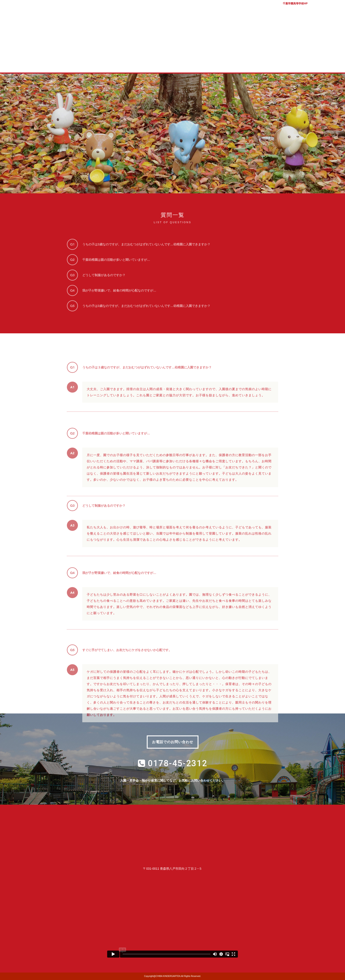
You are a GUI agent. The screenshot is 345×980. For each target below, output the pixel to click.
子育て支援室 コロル (190, 63)
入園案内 (155, 63)
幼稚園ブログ (260, 63)
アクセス (336, 9)
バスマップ (320, 9)
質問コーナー (225, 63)
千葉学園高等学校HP (295, 4)
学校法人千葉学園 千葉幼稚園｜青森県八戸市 (172, 25)
